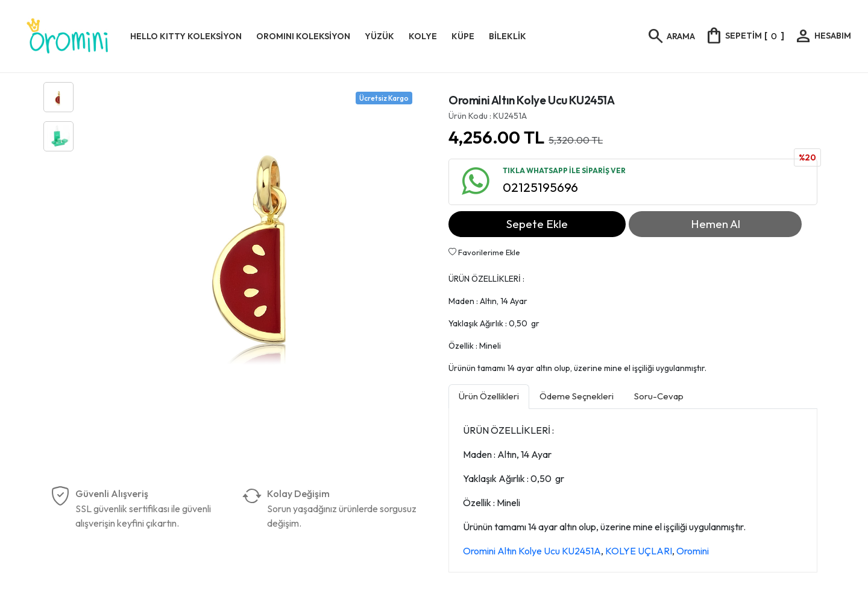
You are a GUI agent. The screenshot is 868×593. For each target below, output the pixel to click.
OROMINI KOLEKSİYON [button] (303, 36)
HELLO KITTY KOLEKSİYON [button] (186, 36)
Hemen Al (715, 224)
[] (744, 36)
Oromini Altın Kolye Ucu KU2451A (532, 551)
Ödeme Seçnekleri (577, 396)
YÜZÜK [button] (379, 36)
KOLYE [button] (423, 36)
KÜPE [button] (463, 36)
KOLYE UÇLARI (639, 551)
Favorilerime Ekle (484, 252)
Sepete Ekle (537, 224)
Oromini (693, 551)
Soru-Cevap (659, 396)
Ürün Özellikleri (489, 396)
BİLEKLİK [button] (508, 36)
